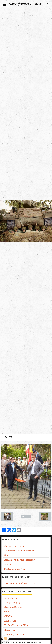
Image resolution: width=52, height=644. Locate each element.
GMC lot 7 (10, 616)
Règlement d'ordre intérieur (19, 560)
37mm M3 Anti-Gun (15, 634)
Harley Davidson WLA (17, 625)
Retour (26, 517)
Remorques (10, 630)
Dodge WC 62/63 (13, 607)
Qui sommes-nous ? (15, 546)
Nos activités (12, 564)
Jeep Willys (11, 598)
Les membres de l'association (20, 583)
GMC (7, 612)
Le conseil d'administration (19, 551)
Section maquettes (15, 569)
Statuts (8, 555)
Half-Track (10, 621)
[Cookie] (6, 638)
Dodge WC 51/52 (13, 602)
